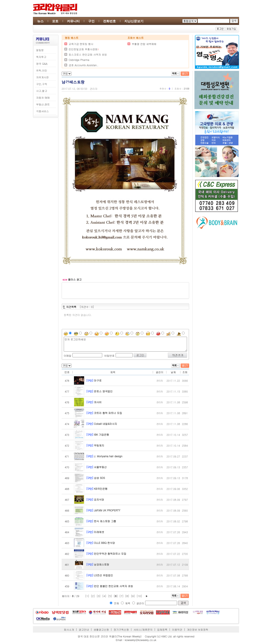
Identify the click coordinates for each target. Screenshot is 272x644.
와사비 (98, 402)
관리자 (94, 89)
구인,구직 (42, 84)
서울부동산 (100, 467)
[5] (110, 596)
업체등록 (162, 629)
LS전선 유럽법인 (103, 575)
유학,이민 (42, 70)
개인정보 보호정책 (197, 629)
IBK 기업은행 (101, 434)
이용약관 (177, 629)
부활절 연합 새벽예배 (144, 44)
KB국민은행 (101, 489)
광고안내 (84, 629)
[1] (87, 596)
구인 (91, 21)
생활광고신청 (101, 629)
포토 (55, 21)
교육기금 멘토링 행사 (81, 44)
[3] (98, 596)
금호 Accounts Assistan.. (84, 65)
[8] (127, 596)
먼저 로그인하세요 (125, 344)
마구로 (98, 380)
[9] (133, 596)
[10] (139, 596)
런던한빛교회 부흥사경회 (83, 49)
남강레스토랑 (102, 564)
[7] (121, 596)
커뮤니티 (73, 21)
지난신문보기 (134, 21)
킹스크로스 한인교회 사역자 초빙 (88, 54)
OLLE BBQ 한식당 (104, 543)
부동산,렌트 (43, 104)
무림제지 (99, 445)
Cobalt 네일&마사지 (106, 424)
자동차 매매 (43, 98)
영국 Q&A (42, 64)
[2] (93, 596)
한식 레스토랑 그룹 (105, 521)
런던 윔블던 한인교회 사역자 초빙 (113, 586)
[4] (104, 596)
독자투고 (41, 57)
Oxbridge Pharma (79, 60)
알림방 (40, 50)
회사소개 (69, 629)
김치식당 (99, 499)
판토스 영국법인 (103, 391)
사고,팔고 (42, 91)
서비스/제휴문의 (143, 629)
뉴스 (40, 21)
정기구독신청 (121, 629)
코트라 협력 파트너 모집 (108, 413)
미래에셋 (99, 532)
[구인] (90, 380)
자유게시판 (42, 77)
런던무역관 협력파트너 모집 (110, 554)
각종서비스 (42, 111)
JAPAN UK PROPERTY (107, 510)
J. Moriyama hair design (108, 456)
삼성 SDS (99, 478)
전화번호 (109, 21)
